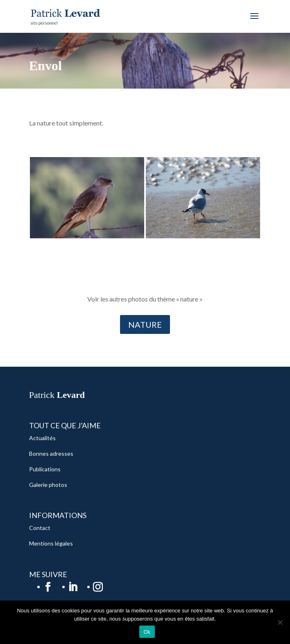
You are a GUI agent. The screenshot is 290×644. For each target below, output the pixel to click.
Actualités (42, 438)
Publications (45, 469)
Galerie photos (48, 485)
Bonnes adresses (51, 453)
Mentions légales (51, 543)
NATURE (145, 324)
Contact (40, 528)
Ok (147, 632)
